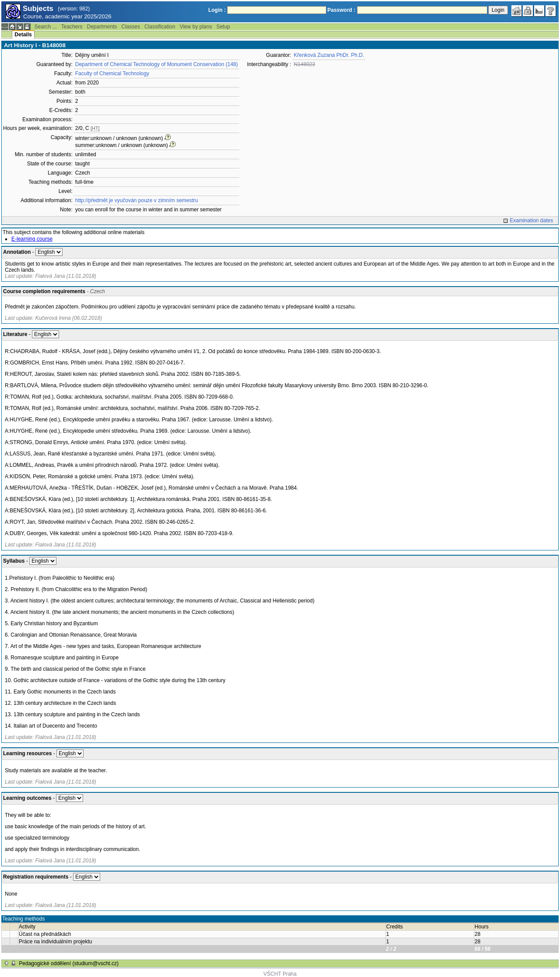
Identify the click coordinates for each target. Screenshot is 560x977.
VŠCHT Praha (280, 974)
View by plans (196, 27)
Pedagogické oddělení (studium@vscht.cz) (69, 963)
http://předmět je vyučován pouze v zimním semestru (137, 200)
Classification (160, 27)
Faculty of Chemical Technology (112, 74)
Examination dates (531, 221)
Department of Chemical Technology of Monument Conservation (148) (157, 64)
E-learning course (32, 239)
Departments (102, 27)
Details (23, 35)
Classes (131, 27)
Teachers (72, 27)
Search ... (45, 27)
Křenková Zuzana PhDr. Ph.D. (329, 55)
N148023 (304, 64)
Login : (217, 10)
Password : (341, 10)
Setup (223, 27)
